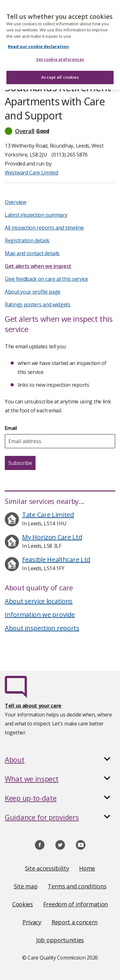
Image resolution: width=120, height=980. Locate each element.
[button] (60, 131)
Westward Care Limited (32, 173)
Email (11, 428)
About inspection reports (42, 628)
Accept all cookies (60, 74)
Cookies (23, 904)
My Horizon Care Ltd (52, 537)
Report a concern (75, 922)
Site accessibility (47, 868)
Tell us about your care (33, 706)
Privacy (32, 922)
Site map (26, 886)
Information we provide (40, 615)
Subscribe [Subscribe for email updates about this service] (20, 463)
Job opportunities (60, 940)
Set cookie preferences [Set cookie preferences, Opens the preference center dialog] (60, 56)
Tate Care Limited (48, 515)
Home (87, 868)
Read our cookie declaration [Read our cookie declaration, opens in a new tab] (38, 43)
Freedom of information (76, 904)
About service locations (39, 601)
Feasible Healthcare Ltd (56, 559)
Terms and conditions (77, 886)
